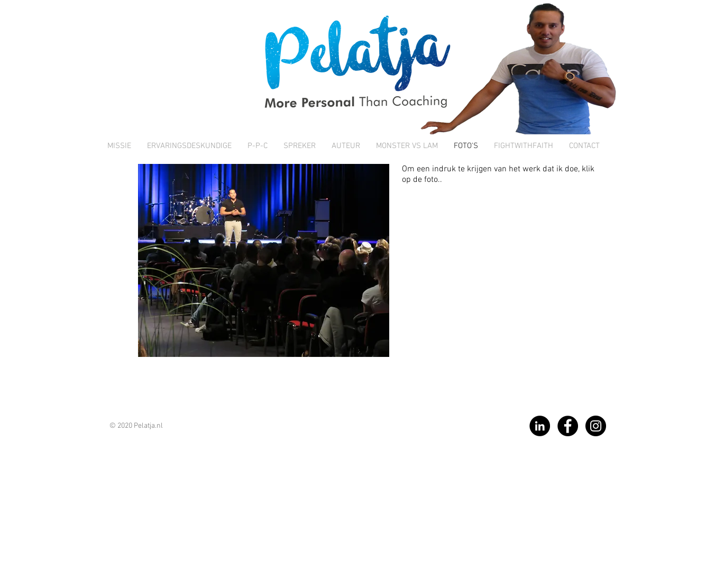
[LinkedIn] (540, 426)
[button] (264, 260)
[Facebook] (568, 426)
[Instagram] (596, 426)
